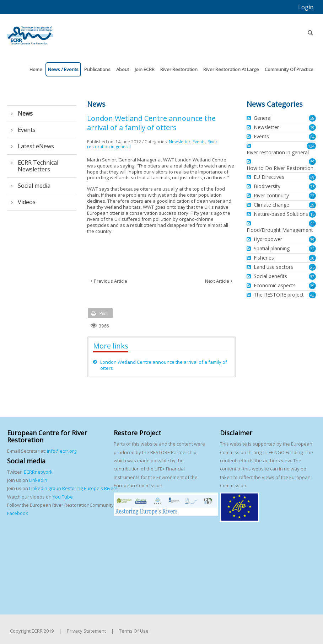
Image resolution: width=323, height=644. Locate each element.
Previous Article (111, 281)
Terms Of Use (134, 631)
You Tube (62, 497)
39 (312, 205)
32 (312, 249)
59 (312, 162)
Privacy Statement (86, 631)
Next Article (217, 281)
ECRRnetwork (38, 472)
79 (312, 127)
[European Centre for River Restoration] (30, 32)
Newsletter (180, 142)
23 (312, 196)
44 (312, 223)
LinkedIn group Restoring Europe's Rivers (73, 488)
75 (312, 187)
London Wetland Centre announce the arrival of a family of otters (164, 365)
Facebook (18, 513)
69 (312, 177)
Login (306, 7)
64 (312, 137)
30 (312, 258)
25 (312, 267)
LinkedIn (38, 480)
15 (312, 214)
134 (311, 146)
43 (312, 295)
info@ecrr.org (62, 451)
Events (199, 142)
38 (312, 118)
